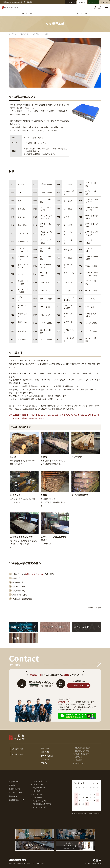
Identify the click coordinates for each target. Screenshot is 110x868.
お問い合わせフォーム (34, 574)
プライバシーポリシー (40, 801)
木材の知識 (36, 791)
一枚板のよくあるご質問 (82, 748)
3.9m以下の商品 (28, 13)
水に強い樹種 (78, 760)
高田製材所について (16, 800)
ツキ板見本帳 (78, 757)
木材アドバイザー (66, 702)
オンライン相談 (38, 794)
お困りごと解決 (47, 756)
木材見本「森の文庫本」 (82, 754)
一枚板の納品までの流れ (82, 751)
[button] (106, 7)
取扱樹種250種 (24, 34)
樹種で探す (45, 752)
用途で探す (45, 748)
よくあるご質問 (38, 784)
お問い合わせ (37, 797)
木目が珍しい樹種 (79, 763)
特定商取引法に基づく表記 (42, 804)
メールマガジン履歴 (40, 807)
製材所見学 (13, 796)
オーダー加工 (46, 759)
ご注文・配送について (40, 781)
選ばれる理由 (14, 781)
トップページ (13, 34)
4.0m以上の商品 (83, 13)
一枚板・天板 (35, 34)
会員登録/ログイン (39, 788)
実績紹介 (44, 763)
